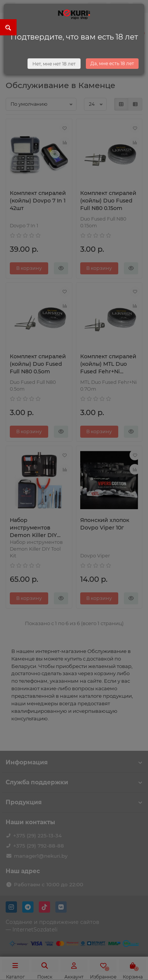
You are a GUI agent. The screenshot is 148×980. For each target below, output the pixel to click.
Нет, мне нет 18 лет (54, 64)
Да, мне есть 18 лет (112, 63)
